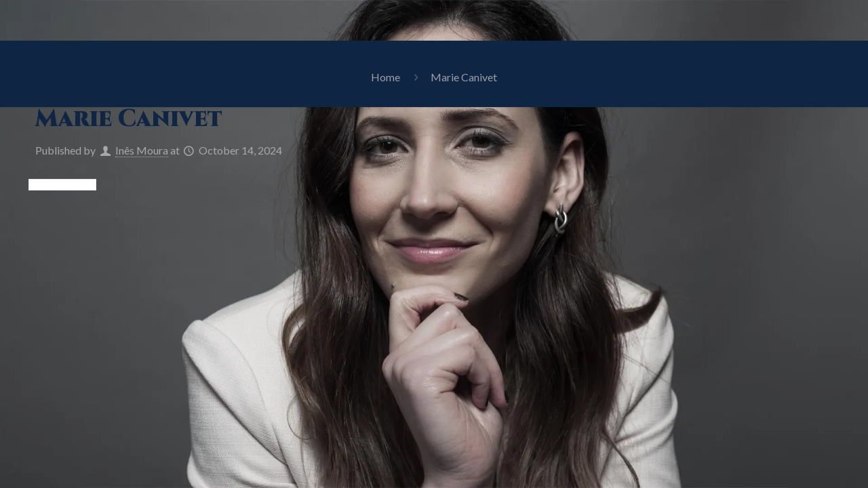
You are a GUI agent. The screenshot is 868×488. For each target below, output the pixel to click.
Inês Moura (142, 150)
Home (386, 77)
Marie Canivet (464, 77)
